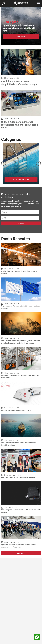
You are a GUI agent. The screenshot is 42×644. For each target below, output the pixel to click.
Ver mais (21, 553)
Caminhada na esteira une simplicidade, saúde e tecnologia (19, 83)
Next (38, 163)
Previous (4, 163)
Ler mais (21, 36)
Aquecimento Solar (21, 179)
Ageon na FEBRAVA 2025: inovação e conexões (18, 477)
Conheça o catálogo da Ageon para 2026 (16, 410)
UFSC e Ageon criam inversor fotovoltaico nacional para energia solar (20, 125)
